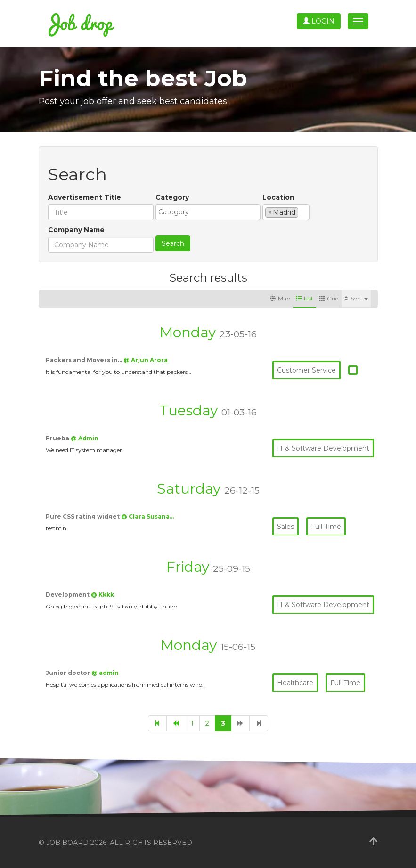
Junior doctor (69, 673)
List (305, 298)
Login (319, 21)
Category (172, 197)
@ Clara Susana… (147, 516)
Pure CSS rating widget (83, 516)
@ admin (105, 673)
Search (173, 243)
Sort (356, 298)
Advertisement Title (85, 197)
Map (280, 298)
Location (278, 197)
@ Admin (85, 438)
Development (68, 595)
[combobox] (208, 212)
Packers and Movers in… (85, 360)
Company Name (76, 230)
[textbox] (210, 212)
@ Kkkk (102, 595)
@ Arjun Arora (146, 360)
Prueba (58, 438)
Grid (329, 298)
